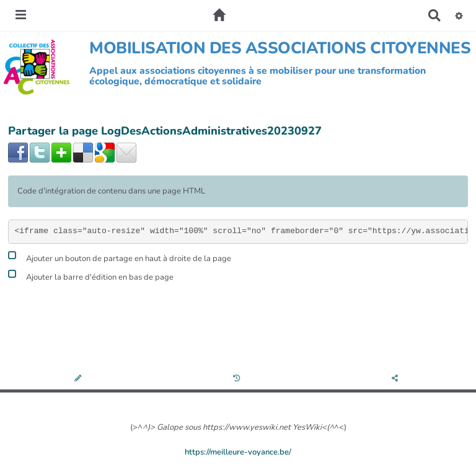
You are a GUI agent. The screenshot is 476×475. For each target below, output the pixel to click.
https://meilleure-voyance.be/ (238, 452)
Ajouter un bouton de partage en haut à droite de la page (120, 257)
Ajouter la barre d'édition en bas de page (91, 276)
